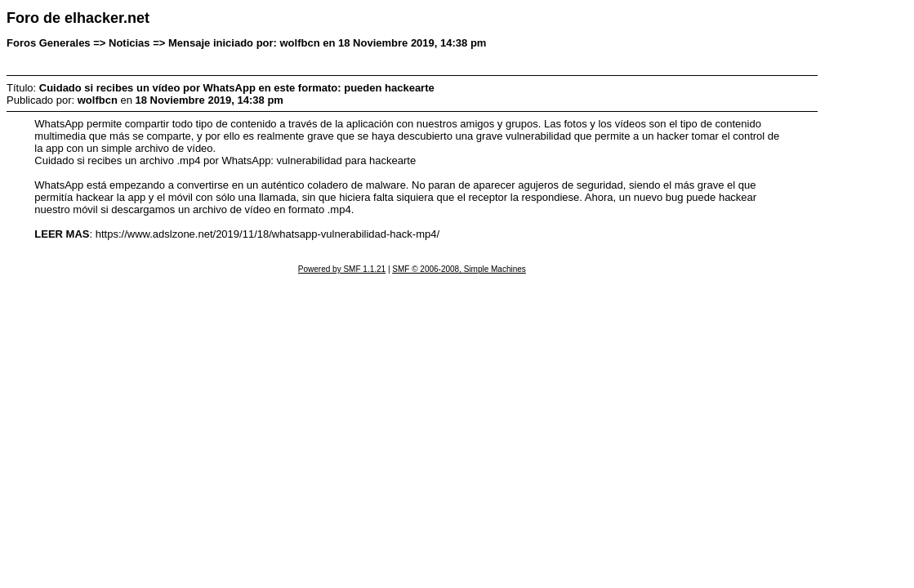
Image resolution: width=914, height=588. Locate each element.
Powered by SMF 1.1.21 (342, 269)
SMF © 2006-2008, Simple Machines (459, 269)
